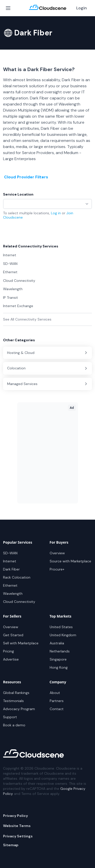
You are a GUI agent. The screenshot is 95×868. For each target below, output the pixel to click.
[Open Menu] (8, 8)
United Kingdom (63, 635)
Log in (56, 213)
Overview (57, 553)
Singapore (58, 659)
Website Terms (17, 826)
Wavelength (13, 594)
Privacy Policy (15, 816)
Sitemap (11, 845)
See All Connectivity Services (27, 319)
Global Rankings (16, 693)
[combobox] (48, 204)
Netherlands (60, 651)
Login (82, 8)
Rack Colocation (17, 577)
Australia (57, 643)
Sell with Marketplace (21, 643)
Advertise (11, 659)
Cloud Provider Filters (26, 177)
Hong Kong (59, 667)
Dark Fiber (11, 569)
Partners (57, 701)
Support (10, 717)
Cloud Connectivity (19, 602)
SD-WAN (10, 553)
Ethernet (10, 585)
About (55, 693)
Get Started (13, 635)
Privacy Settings (18, 836)
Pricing (8, 651)
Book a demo (14, 725)
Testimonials (13, 701)
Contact (57, 709)
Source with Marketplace (70, 561)
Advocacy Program (19, 709)
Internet (10, 561)
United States (61, 627)
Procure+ (57, 569)
